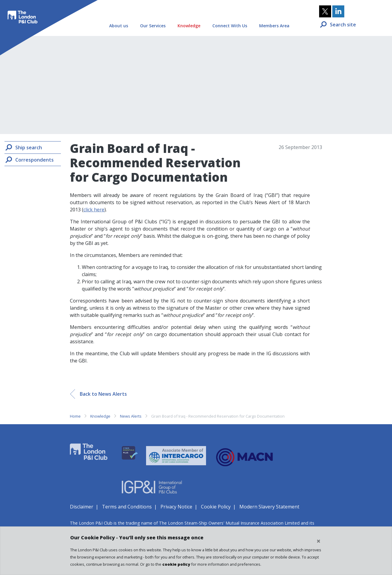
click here (94, 210)
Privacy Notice (176, 507)
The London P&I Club (22, 14)
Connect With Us (230, 26)
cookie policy (176, 564)
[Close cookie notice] (319, 541)
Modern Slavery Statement (269, 507)
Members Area (274, 26)
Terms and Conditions (127, 507)
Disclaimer (82, 507)
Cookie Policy (216, 507)
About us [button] (119, 26)
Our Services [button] (153, 26)
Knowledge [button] (189, 26)
